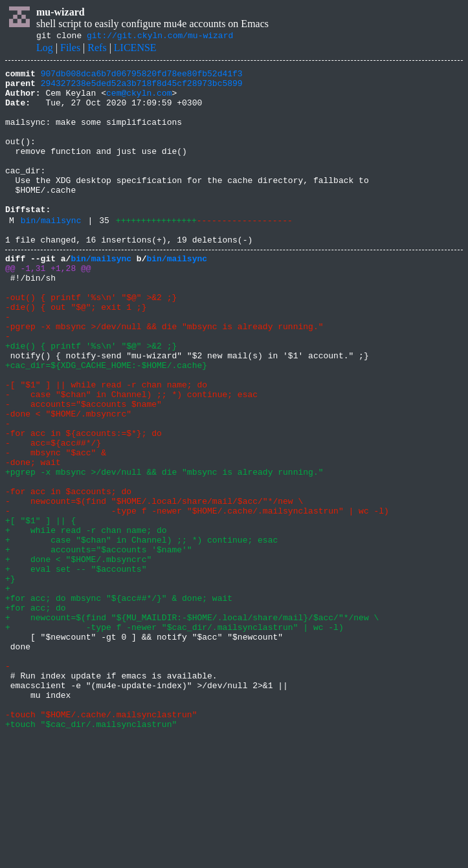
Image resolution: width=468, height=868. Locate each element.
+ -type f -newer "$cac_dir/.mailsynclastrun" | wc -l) (174, 737)
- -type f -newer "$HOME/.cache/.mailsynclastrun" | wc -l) (197, 598)
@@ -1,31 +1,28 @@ (48, 307)
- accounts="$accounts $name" (84, 470)
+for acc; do (36, 714)
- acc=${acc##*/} (53, 516)
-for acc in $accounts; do (68, 574)
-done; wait (33, 539)
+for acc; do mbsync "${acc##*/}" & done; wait (119, 702)
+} (10, 679)
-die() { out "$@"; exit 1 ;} (76, 353)
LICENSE (135, 49)
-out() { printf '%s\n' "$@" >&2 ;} (91, 342)
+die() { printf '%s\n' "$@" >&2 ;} (91, 400)
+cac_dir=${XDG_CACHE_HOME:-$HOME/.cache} (106, 423)
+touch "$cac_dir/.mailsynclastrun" (91, 854)
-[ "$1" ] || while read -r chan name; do (106, 446)
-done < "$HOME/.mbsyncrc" (68, 481)
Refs (97, 49)
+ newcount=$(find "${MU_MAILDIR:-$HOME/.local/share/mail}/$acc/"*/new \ (192, 726)
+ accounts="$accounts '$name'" (99, 644)
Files (70, 49)
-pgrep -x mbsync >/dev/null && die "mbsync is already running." (164, 376)
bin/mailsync (51, 253)
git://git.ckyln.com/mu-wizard (160, 37)
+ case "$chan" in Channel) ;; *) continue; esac (141, 633)
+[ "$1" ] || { (40, 609)
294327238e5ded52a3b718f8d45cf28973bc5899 (142, 89)
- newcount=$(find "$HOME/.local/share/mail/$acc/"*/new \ (154, 586)
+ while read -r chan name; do (86, 621)
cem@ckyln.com (139, 100)
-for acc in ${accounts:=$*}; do (84, 505)
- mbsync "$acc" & (56, 528)
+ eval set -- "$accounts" (76, 667)
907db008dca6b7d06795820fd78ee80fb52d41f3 (142, 77)
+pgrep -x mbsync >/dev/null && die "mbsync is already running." (164, 551)
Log (45, 49)
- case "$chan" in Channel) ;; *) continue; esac (131, 458)
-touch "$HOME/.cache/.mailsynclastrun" (101, 842)
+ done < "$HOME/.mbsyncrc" (78, 656)
